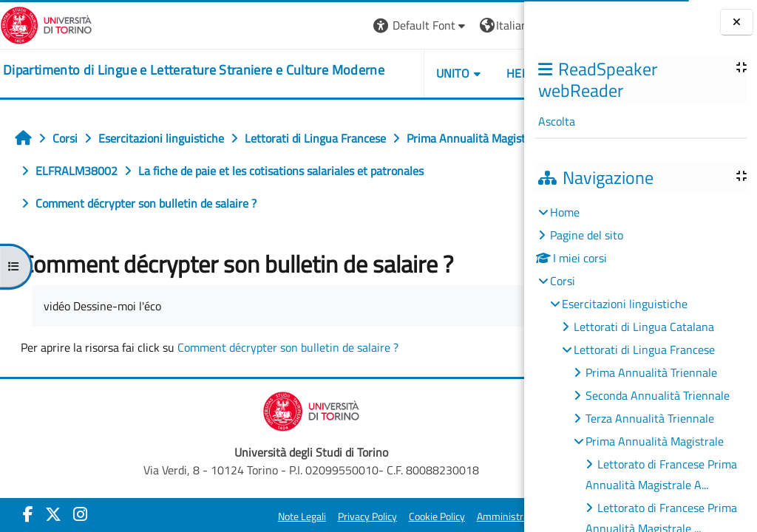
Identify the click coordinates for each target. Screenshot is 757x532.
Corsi (563, 281)
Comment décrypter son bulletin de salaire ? (288, 380)
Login (499, 25)
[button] (322, 25)
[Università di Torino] (46, 24)
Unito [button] (354, 73)
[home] (175, 71)
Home (565, 212)
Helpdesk (436, 73)
